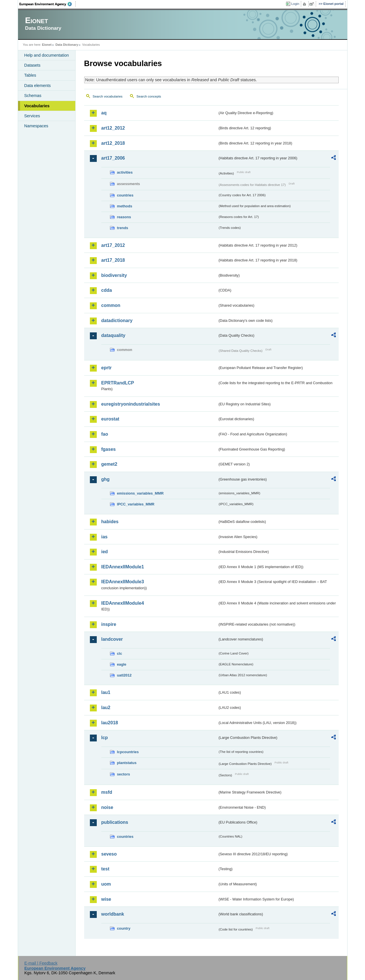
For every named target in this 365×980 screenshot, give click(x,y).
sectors (124, 774)
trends (123, 228)
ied (105, 552)
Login (295, 4)
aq (104, 113)
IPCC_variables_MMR (136, 504)
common (111, 305)
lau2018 (110, 723)
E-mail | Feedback (41, 963)
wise (106, 899)
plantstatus (127, 763)
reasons (124, 217)
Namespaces (36, 126)
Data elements (38, 86)
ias (104, 537)
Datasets (32, 65)
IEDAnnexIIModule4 (123, 603)
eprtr (106, 368)
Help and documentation (47, 55)
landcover (112, 639)
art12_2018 (113, 143)
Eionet (47, 45)
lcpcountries (128, 752)
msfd (107, 792)
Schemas (33, 96)
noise (107, 807)
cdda (107, 290)
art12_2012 (113, 128)
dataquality (113, 335)
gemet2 (109, 464)
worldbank (113, 914)
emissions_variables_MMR (140, 493)
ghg (105, 479)
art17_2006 (113, 158)
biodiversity (114, 275)
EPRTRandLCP (118, 383)
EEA (48, 4)
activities (125, 172)
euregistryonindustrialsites (131, 404)
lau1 (106, 692)
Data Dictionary (67, 45)
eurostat (110, 419)
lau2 (106, 708)
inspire (109, 624)
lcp (105, 738)
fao (105, 434)
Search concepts (149, 96)
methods (125, 206)
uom (106, 884)
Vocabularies (37, 106)
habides (110, 522)
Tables (30, 75)
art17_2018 (113, 260)
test (105, 869)
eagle (122, 664)
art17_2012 (113, 245)
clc (120, 653)
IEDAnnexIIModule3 (123, 582)
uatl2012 (124, 675)
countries (125, 195)
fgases (109, 449)
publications (115, 822)
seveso (109, 854)
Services (32, 116)
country (124, 928)
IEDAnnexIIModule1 (123, 567)
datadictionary (117, 321)
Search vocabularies (108, 96)
